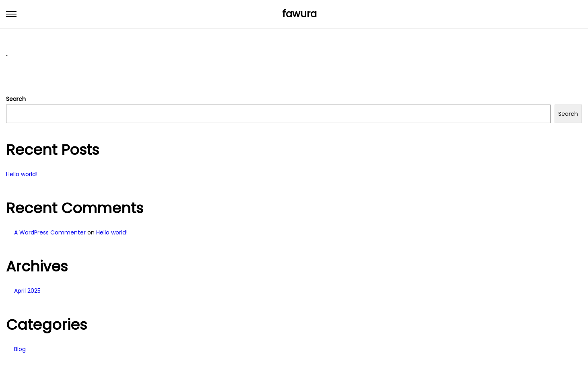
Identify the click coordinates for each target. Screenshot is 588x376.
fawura (299, 14)
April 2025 (27, 291)
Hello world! (22, 174)
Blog (20, 349)
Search (16, 99)
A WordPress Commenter (50, 232)
